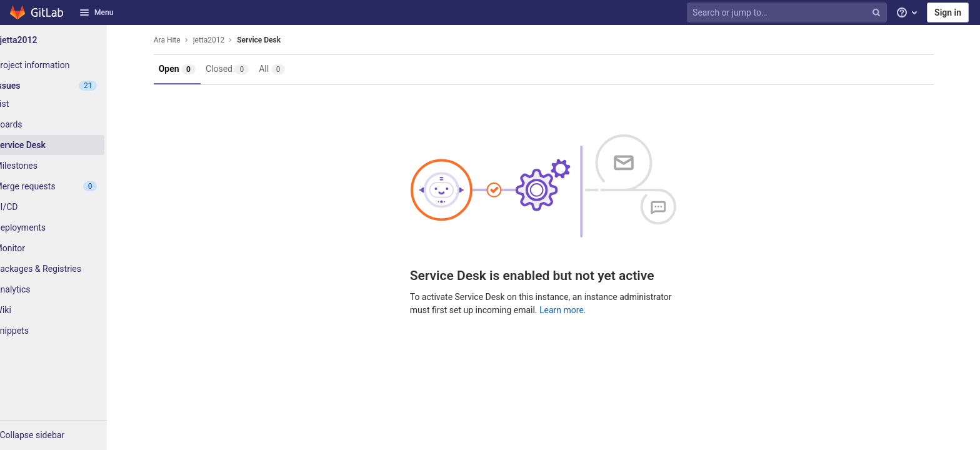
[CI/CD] (69, 207)
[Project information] (69, 65)
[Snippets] (69, 331)
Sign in (948, 12)
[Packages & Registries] (69, 269)
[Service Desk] (69, 145)
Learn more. (578, 310)
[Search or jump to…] (788, 13)
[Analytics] (69, 289)
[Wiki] (69, 310)
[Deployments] (69, 227)
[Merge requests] (69, 186)
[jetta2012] (69, 40)
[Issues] (69, 86)
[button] (69, 435)
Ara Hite (182, 40)
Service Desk (274, 40)
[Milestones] (69, 166)
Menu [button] (96, 12)
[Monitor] (69, 248)
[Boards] (69, 124)
